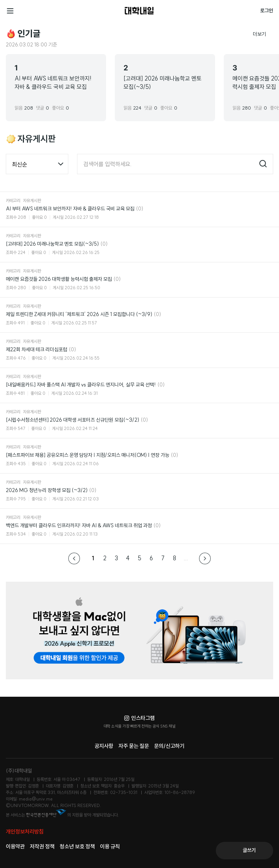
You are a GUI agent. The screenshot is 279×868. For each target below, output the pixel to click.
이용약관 (15, 846)
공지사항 (104, 746)
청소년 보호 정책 (77, 846)
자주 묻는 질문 (134, 746)
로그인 (267, 11)
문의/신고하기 (169, 746)
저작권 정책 (42, 846)
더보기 (263, 34)
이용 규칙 (110, 846)
